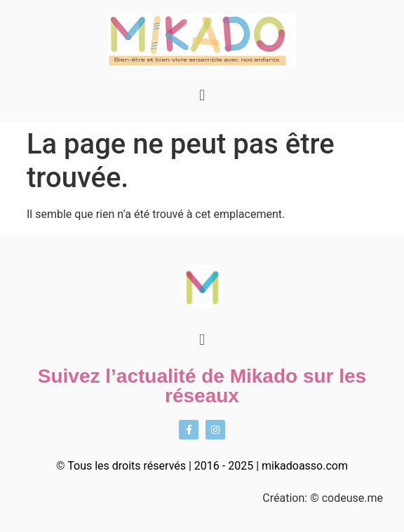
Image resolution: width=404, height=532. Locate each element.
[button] (202, 95)
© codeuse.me (346, 498)
